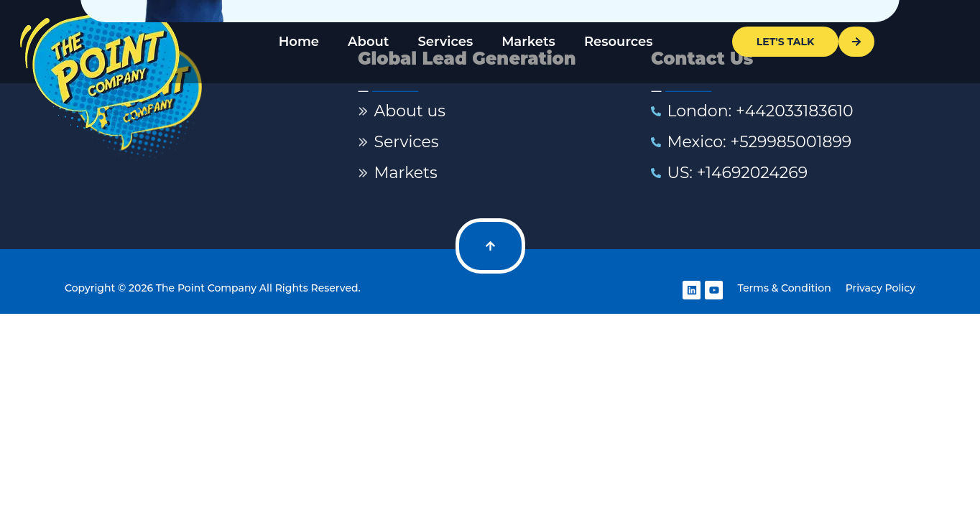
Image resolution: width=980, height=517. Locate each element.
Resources (619, 42)
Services (445, 42)
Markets (528, 42)
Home (299, 42)
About (368, 42)
